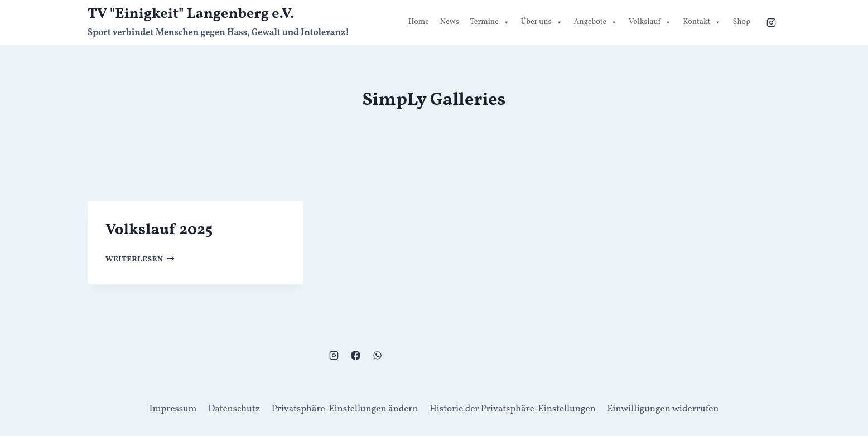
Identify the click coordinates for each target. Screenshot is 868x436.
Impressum (173, 409)
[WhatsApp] (377, 356)
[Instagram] (771, 22)
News (450, 22)
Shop (741, 22)
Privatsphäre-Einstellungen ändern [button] (345, 409)
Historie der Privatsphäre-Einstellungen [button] (513, 409)
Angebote (596, 22)
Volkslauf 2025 (159, 230)
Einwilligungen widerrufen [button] (663, 409)
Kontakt (702, 22)
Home (419, 22)
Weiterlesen (140, 260)
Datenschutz (234, 409)
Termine (490, 22)
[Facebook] (355, 356)
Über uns (542, 22)
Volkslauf (650, 22)
